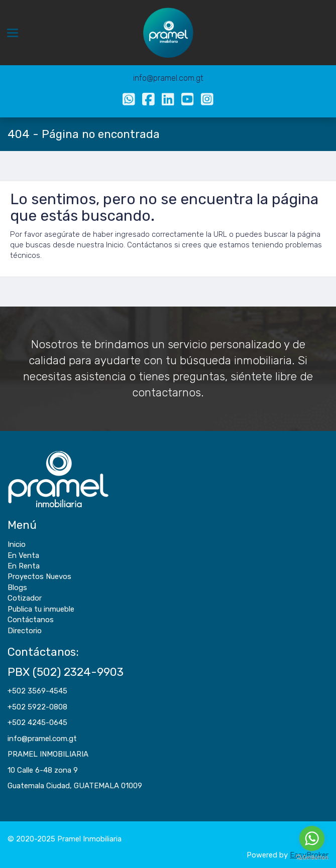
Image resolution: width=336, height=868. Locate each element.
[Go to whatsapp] (312, 838)
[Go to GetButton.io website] (312, 858)
